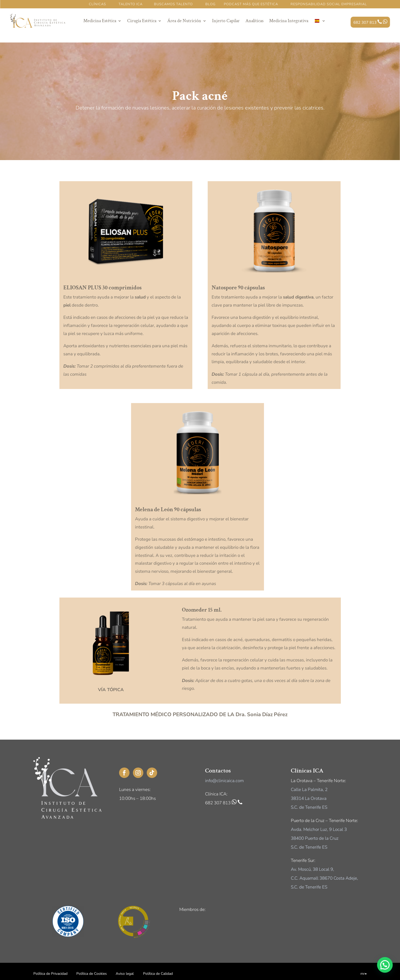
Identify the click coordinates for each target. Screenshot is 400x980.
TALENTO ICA (131, 4)
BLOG (210, 4)
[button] (385, 965)
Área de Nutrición (184, 21)
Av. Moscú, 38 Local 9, (312, 869)
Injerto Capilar (226, 21)
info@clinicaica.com (224, 781)
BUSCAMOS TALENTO (173, 4)
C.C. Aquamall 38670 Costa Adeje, (324, 878)
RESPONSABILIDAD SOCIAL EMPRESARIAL (329, 4)
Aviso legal (125, 974)
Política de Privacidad (50, 974)
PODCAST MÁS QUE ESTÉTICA (251, 4)
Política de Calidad (158, 974)
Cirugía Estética (142, 21)
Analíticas (254, 21)
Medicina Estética (100, 21)
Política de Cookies (92, 974)
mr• (364, 974)
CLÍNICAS (97, 4)
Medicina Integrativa (289, 21)
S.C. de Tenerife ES (309, 807)
